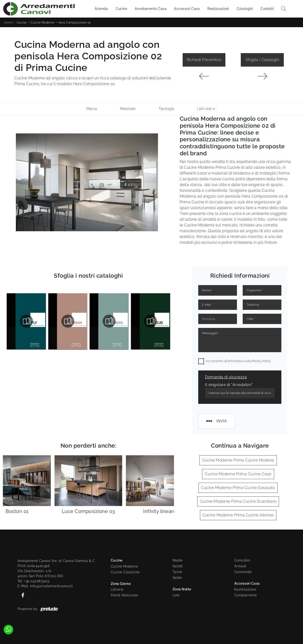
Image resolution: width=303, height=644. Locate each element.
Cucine (121, 9)
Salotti (178, 566)
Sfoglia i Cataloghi (262, 60)
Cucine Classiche (125, 572)
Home (8, 23)
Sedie (177, 578)
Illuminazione (245, 589)
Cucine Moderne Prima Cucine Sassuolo (238, 488)
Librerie (117, 589)
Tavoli (177, 572)
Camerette (243, 572)
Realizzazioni (218, 9)
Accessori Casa (187, 9)
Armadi (240, 566)
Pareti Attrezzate (124, 595)
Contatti (267, 9)
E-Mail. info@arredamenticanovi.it (45, 586)
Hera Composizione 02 (75, 23)
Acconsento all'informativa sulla (238, 361)
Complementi (246, 595)
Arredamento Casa (151, 9)
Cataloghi (245, 9)
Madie (178, 560)
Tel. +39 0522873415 (34, 581)
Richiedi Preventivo (204, 60)
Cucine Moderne (42, 23)
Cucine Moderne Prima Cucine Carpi (238, 474)
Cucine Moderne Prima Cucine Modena (238, 460)
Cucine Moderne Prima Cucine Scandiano (238, 501)
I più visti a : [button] (207, 109)
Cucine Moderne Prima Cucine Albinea (238, 515)
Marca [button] (92, 109)
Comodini (242, 560)
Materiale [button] (128, 109)
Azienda (101, 9)
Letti (176, 595)
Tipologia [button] (166, 109)
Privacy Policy (261, 361)
